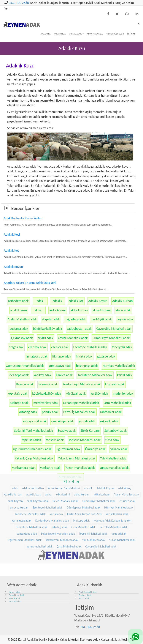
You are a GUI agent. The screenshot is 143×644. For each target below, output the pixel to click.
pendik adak (50, 412)
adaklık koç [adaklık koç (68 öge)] (124, 434)
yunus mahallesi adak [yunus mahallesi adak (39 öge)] (40, 492)
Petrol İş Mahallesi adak (79, 412)
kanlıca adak (64, 375)
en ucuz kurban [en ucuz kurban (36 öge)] (19, 453)
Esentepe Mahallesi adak (90, 347)
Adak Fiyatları (15, 602)
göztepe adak (106, 356)
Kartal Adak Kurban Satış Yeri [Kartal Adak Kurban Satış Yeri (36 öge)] (84, 460)
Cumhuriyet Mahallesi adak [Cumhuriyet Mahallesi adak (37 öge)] (99, 447)
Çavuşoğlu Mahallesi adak (114, 329)
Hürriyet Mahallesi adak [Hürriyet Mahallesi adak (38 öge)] (119, 453)
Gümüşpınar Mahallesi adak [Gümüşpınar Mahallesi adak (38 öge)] (83, 453)
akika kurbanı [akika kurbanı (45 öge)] (101, 440)
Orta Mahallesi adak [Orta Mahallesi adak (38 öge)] (83, 473)
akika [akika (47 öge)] (48, 440)
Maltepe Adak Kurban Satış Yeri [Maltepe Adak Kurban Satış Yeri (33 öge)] (112, 466)
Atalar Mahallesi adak (22, 319)
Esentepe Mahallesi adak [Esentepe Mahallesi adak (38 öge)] (48, 453)
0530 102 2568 (19, 3)
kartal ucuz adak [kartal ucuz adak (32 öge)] (22, 466)
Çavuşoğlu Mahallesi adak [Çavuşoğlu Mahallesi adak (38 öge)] (101, 492)
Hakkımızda (59, 34)
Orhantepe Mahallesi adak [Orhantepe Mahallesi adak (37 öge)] (31, 473)
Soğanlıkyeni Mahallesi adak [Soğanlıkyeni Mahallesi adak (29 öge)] (58, 479)
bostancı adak (19, 329)
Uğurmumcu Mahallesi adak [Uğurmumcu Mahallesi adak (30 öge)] (25, 486)
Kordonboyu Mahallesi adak (81, 384)
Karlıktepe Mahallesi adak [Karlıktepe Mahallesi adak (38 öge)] (30, 460)
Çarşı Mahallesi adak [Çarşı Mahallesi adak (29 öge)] (69, 492)
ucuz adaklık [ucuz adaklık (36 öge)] (119, 479)
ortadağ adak (28, 412)
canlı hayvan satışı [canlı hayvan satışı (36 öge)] (38, 447)
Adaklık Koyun (98, 301)
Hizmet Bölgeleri (115, 34)
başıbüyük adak (101, 319)
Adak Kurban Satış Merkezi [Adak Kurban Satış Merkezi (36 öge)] (64, 434)
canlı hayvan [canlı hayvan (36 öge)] (15, 447)
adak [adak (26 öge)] (15, 434)
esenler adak (60, 347)
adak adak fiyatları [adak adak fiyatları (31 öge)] (33, 434)
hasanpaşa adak (87, 366)
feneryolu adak (122, 347)
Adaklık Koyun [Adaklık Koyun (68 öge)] (105, 434)
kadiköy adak (42, 375)
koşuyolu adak (115, 384)
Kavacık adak (25, 384)
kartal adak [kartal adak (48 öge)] (56, 460)
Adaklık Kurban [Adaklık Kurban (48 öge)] (13, 440)
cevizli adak (45, 338)
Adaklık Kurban (123, 301)
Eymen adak (14, 592)
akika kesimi (58, 310)
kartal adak (125, 375)
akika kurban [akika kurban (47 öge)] (82, 440)
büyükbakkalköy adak (47, 329)
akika (38, 310)
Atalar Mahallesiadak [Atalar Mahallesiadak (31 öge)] (126, 440)
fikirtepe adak (62, 356)
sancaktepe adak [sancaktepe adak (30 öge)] (27, 479)
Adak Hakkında (95, 34)
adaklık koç (76, 301)
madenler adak (123, 393)
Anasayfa (46, 34)
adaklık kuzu (19, 310)
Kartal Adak (76, 34)
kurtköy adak (99, 393)
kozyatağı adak (18, 393)
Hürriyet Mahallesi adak (119, 366)
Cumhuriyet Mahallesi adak (111, 338)
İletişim (131, 34)
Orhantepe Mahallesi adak (81, 403)
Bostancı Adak (85, 595)
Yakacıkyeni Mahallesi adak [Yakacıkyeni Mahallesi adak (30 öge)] (62, 486)
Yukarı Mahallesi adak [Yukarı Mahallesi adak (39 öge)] (122, 486)
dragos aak (16, 347)
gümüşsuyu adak (60, 366)
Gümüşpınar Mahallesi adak (25, 366)
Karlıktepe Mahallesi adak (95, 375)
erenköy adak (37, 347)
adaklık (57, 301)
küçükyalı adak (76, 393)
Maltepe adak (19, 403)
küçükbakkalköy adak (47, 393)
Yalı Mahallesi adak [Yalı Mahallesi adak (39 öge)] (94, 486)
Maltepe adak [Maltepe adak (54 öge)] (81, 466)
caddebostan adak (79, 329)
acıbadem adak (18, 301)
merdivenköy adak (46, 403)
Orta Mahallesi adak (117, 403)
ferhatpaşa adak (37, 356)
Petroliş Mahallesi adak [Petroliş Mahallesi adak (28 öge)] (113, 473)
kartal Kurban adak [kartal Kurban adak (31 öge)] (117, 460)
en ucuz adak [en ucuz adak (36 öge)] (127, 447)
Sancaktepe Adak (17, 595)
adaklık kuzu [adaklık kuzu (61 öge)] (34, 440)
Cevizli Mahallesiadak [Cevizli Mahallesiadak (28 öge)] (65, 447)
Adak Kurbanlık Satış (88, 592)
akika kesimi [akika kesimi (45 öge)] (63, 440)
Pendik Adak (15, 598)
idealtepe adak (19, 375)
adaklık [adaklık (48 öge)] (88, 434)
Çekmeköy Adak (22, 338)
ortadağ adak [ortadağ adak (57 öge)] (59, 473)
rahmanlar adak (111, 412)
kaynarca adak (48, 384)
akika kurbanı (102, 310)
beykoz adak (125, 319)
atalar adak (123, 310)
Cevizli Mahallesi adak (73, 338)
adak (40, 301)
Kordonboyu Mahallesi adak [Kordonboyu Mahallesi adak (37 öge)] (52, 466)
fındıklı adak (84, 356)
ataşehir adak (51, 319)
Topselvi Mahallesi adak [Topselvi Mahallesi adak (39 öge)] (93, 479)
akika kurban (79, 310)
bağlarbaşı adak (75, 319)
